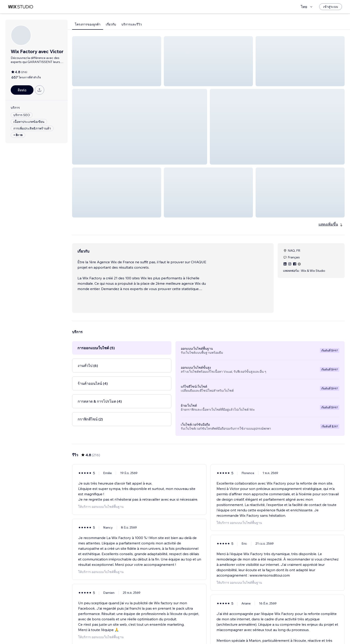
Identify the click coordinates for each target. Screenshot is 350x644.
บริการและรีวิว (132, 24)
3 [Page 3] (200, 632)
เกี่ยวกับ (111, 24)
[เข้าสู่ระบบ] (331, 7)
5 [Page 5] (217, 632)
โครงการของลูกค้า (88, 24)
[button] (117, 61)
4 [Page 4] (208, 632)
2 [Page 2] (192, 632)
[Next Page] (241, 632)
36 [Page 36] (232, 632)
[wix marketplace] (21, 7)
